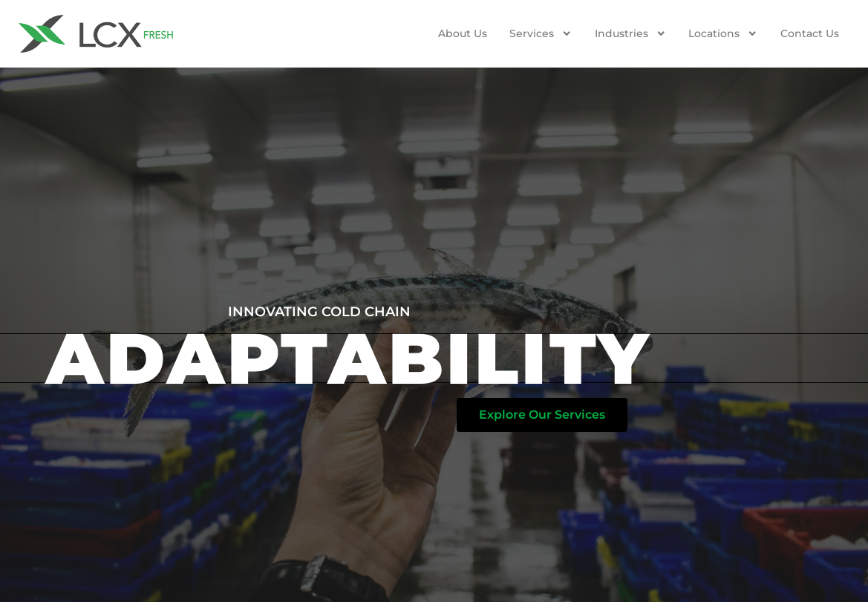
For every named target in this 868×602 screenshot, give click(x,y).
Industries (630, 33)
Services (541, 33)
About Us (463, 33)
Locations (723, 33)
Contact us (810, 33)
